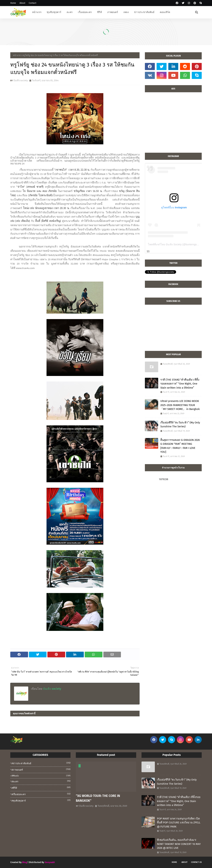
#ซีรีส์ (41, 788)
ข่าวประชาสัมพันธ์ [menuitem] (144, 12)
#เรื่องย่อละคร (41, 794)
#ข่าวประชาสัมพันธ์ (41, 763)
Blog (25, 862)
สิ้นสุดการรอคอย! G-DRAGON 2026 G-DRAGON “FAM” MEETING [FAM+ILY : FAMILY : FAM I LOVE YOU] (180, 446)
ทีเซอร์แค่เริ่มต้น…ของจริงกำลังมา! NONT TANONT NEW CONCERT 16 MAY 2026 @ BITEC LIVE (179, 844)
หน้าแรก (17, 55)
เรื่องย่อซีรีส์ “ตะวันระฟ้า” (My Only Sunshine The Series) (180, 425)
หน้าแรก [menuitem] (37, 12)
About (22, 3)
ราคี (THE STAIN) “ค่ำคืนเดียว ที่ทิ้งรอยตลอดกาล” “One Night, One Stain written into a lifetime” (180, 384)
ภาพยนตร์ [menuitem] (113, 12)
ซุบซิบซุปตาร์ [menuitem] (54, 12)
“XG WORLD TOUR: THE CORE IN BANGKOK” (98, 798)
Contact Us (196, 862)
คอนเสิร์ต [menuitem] (165, 12)
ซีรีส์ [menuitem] (100, 12)
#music (41, 776)
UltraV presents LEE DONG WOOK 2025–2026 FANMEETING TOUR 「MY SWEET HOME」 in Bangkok (180, 405)
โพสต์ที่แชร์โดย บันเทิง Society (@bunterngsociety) (176, 244)
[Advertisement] (173, 124)
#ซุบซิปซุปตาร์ (41, 800)
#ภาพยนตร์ (41, 770)
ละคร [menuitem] (70, 12)
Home (13, 3)
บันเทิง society (21, 80)
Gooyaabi (50, 862)
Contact (32, 3)
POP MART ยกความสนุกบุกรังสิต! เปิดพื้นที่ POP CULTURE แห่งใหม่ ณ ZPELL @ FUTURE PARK (179, 823)
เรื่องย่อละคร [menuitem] (85, 12)
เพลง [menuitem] (126, 12)
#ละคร (41, 781)
